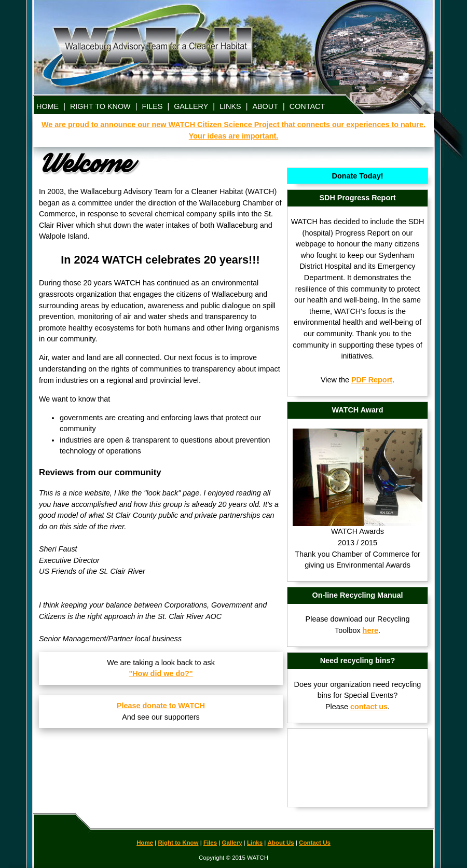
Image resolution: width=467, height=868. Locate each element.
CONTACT (307, 106)
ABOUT (265, 106)
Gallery (232, 843)
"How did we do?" (161, 673)
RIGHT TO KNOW (100, 106)
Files (210, 843)
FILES (152, 106)
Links (255, 843)
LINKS (230, 106)
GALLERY (191, 106)
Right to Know (178, 843)
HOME (47, 106)
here (370, 630)
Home (145, 843)
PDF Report (372, 380)
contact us (369, 707)
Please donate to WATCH (161, 706)
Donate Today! (358, 176)
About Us (281, 843)
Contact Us (315, 843)
